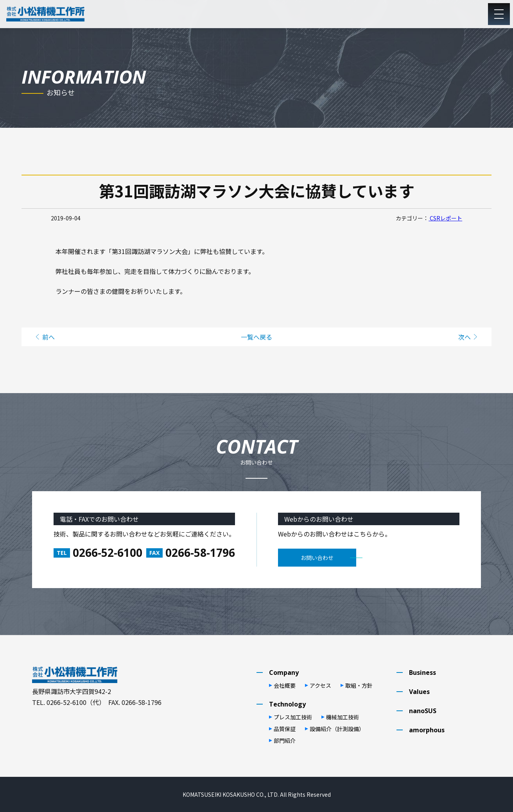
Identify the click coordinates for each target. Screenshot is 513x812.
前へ (48, 337)
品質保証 (285, 729)
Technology (287, 704)
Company (284, 672)
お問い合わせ (317, 558)
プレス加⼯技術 (293, 717)
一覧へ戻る (256, 337)
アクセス (320, 685)
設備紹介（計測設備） (337, 729)
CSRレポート (445, 218)
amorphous (427, 730)
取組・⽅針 (359, 685)
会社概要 (285, 685)
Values (419, 692)
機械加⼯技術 (343, 717)
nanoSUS (423, 711)
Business (422, 672)
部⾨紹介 (285, 740)
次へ (465, 337)
